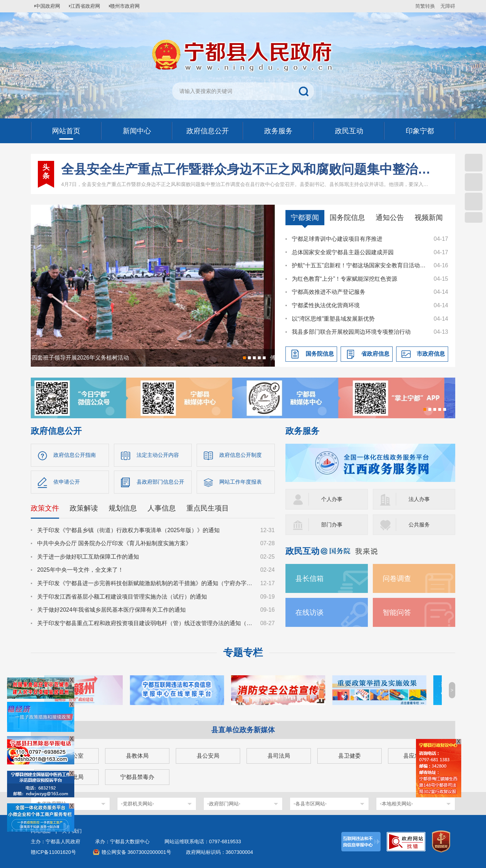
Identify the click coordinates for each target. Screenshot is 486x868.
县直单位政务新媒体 (243, 730)
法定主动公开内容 (159, 455)
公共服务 (420, 525)
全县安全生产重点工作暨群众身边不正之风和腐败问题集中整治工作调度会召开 (246, 169)
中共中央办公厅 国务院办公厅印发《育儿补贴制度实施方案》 (114, 545)
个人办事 (332, 499)
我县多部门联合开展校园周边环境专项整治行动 (351, 332)
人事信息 (162, 510)
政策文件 (45, 510)
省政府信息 (375, 354)
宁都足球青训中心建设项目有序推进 (337, 239)
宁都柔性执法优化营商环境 (326, 305)
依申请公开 (68, 483)
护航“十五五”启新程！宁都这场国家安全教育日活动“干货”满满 (359, 265)
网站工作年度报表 (242, 483)
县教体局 (137, 756)
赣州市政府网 (132, 6)
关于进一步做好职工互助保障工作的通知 (88, 558)
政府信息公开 (56, 431)
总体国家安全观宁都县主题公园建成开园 (343, 252)
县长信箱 (311, 578)
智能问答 (398, 612)
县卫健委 (349, 756)
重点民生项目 (208, 510)
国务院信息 (347, 217)
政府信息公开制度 (242, 455)
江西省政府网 (90, 6)
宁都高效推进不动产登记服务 (329, 292)
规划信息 (123, 510)
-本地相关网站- (396, 804)
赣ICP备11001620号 (53, 852)
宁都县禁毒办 (137, 777)
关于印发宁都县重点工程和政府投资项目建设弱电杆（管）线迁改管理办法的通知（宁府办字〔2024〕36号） (145, 625)
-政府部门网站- (224, 804)
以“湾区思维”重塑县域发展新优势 (333, 319)
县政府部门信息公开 (162, 483)
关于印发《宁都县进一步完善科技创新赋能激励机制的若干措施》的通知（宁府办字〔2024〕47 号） (145, 585)
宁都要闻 (305, 217)
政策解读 (84, 510)
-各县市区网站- (310, 804)
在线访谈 (311, 612)
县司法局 (279, 756)
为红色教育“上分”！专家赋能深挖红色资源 (345, 279)
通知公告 (390, 217)
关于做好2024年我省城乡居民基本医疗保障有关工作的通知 (111, 612)
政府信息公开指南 (76, 455)
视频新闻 (429, 217)
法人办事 (420, 499)
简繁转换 (425, 6)
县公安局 (208, 756)
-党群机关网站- (137, 804)
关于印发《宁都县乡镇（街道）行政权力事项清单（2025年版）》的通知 (128, 532)
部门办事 (332, 525)
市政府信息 (431, 354)
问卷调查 (398, 578)
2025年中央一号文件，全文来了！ (80, 572)
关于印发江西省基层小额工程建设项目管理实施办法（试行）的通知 (122, 598)
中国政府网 (50, 6)
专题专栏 (243, 653)
